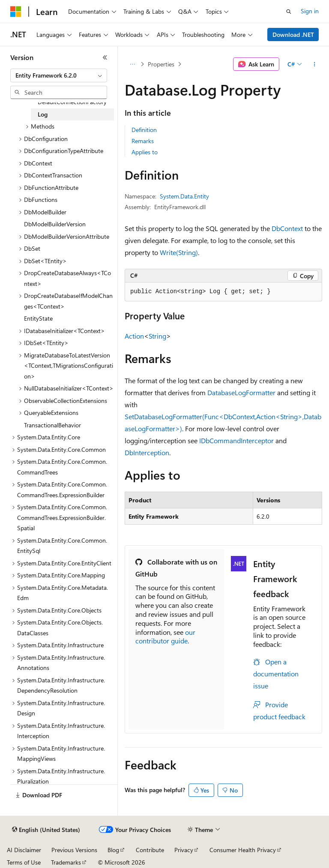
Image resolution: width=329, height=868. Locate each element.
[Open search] (289, 12)
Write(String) (179, 252)
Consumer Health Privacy (243, 850)
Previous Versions (74, 850)
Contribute (150, 850)
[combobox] (59, 75)
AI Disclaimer (24, 850)
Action (134, 336)
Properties (161, 64)
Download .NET (293, 35)
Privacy (184, 850)
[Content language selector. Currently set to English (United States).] (46, 830)
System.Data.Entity (184, 196)
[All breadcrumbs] (132, 64)
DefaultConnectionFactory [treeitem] (72, 102)
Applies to (145, 152)
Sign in (310, 11)
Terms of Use (24, 862)
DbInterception (147, 452)
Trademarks (66, 862)
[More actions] (315, 64)
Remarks (143, 141)
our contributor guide (165, 637)
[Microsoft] (16, 12)
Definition (144, 130)
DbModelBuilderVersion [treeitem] (55, 224)
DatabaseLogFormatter (241, 392)
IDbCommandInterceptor (236, 440)
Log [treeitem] (43, 114)
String (157, 336)
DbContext (287, 228)
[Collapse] (105, 57)
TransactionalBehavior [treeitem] (52, 425)
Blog (113, 850)
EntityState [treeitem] (38, 318)
